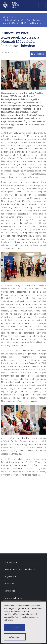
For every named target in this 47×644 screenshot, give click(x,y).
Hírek (13, 17)
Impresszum (10, 576)
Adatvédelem (11, 562)
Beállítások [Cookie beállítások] (15, 637)
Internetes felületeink (15, 598)
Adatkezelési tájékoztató (28, 617)
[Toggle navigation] (42, 5)
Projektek (9, 584)
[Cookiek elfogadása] (14, 627)
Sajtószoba (10, 591)
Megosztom (38, 54)
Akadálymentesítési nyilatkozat (20, 569)
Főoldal (5, 17)
